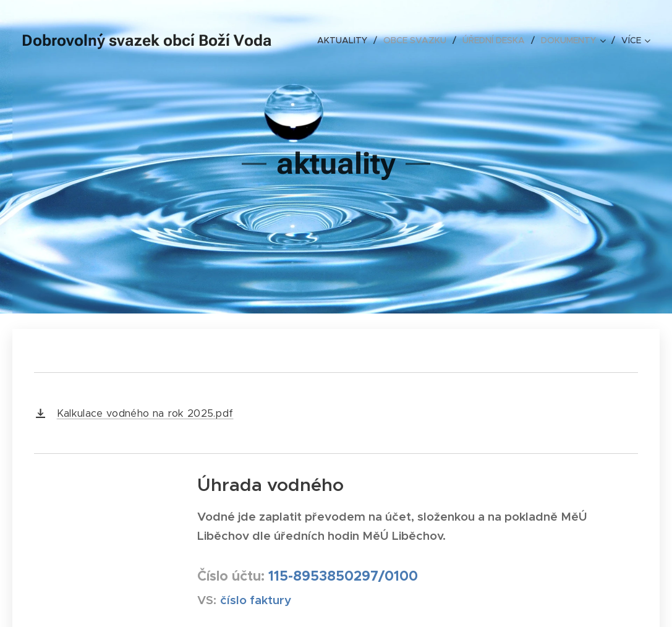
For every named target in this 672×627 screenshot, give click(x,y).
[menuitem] (346, 40)
